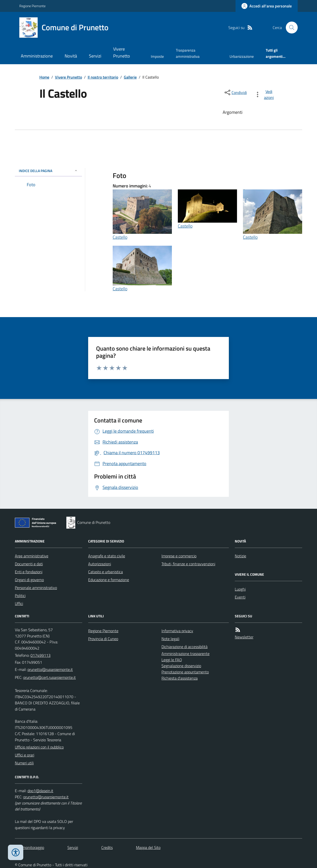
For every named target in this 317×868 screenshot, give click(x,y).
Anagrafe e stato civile (107, 556)
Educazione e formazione (109, 580)
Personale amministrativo (36, 588)
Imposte (157, 56)
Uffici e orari (25, 755)
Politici (20, 596)
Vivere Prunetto (122, 52)
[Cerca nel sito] (290, 28)
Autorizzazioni (100, 564)
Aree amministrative (32, 556)
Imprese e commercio (179, 556)
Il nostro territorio (103, 77)
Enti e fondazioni (29, 572)
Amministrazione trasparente (185, 654)
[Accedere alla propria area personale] (267, 6)
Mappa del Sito (148, 847)
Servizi (95, 56)
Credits (107, 847)
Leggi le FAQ (172, 660)
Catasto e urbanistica (106, 572)
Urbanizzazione (242, 56)
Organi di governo (29, 580)
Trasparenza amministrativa (188, 53)
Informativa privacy (177, 631)
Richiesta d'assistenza (180, 678)
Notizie (240, 556)
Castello (120, 237)
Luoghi (240, 589)
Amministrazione (37, 56)
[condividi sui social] (235, 92)
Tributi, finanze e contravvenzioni (188, 564)
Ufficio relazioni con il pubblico (39, 747)
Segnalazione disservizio (181, 666)
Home (44, 77)
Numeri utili (24, 763)
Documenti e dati (29, 564)
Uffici (19, 603)
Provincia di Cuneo (103, 639)
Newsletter (244, 637)
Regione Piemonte (32, 6)
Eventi (240, 597)
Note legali (170, 639)
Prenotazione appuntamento (185, 672)
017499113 (40, 655)
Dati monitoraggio (29, 847)
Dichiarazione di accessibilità (185, 647)
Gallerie (130, 77)
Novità (71, 56)
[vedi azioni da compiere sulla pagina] (265, 94)
